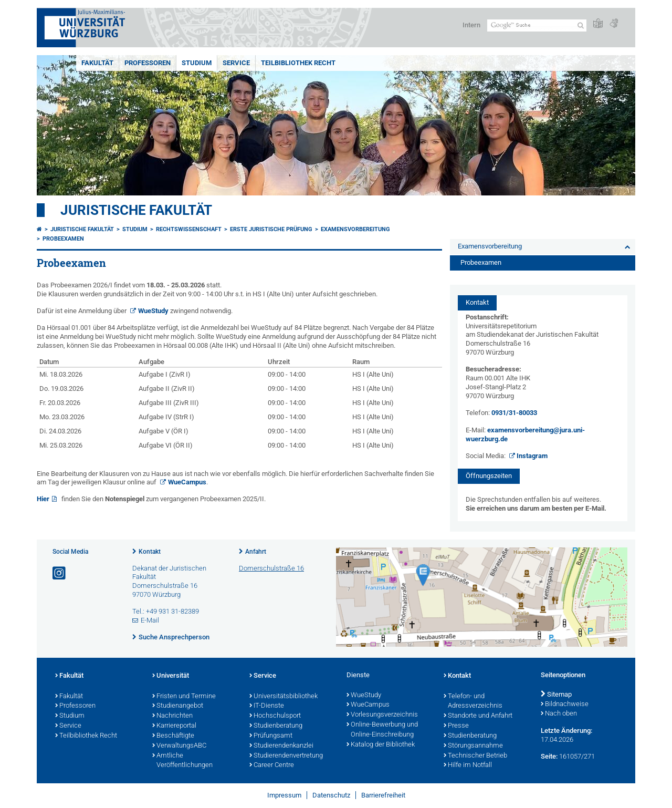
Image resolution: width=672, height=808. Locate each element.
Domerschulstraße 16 (271, 568)
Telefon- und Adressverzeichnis (473, 702)
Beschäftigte (173, 736)
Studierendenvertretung (286, 756)
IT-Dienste (267, 706)
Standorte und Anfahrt (478, 716)
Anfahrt (256, 552)
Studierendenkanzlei (281, 746)
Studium (197, 63)
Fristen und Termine (184, 697)
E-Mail (150, 620)
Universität (171, 676)
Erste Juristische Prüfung (271, 229)
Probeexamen (63, 239)
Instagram (532, 456)
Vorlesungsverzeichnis (382, 715)
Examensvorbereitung (355, 229)
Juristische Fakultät (136, 210)
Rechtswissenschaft (189, 229)
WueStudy (153, 311)
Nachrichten (172, 716)
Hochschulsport (275, 716)
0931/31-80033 (514, 413)
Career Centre (272, 765)
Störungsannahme (473, 746)
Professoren (148, 63)
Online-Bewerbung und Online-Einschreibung (382, 730)
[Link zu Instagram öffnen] (60, 573)
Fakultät (97, 63)
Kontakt (150, 552)
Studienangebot (178, 706)
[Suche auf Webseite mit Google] (537, 25)
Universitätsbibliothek (283, 697)
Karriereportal (174, 726)
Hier (43, 499)
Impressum (284, 795)
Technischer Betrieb (475, 756)
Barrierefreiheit (383, 795)
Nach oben (559, 714)
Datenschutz (331, 795)
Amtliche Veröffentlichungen (182, 761)
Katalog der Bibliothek (381, 745)
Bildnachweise (565, 705)
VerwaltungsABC (179, 746)
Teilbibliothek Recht (298, 63)
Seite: (549, 756)
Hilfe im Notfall (468, 765)
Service (236, 63)
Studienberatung (276, 726)
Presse (456, 726)
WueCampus (187, 482)
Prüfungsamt (271, 736)
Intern (471, 25)
